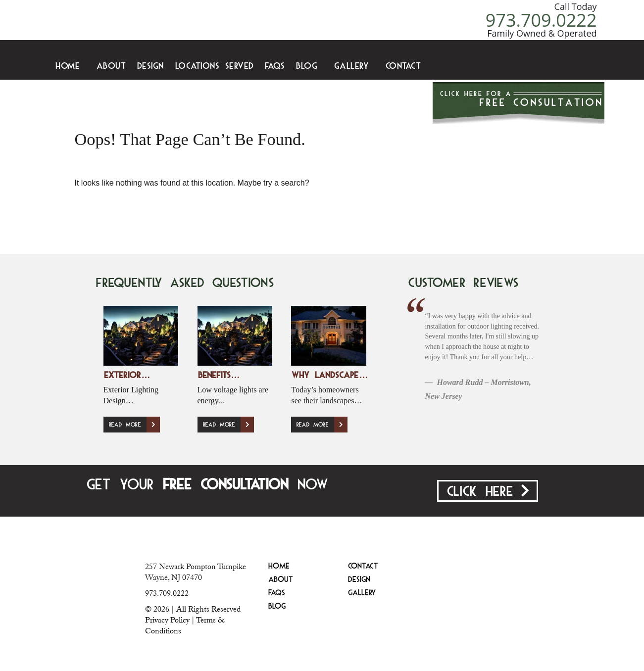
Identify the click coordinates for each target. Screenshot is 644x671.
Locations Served (215, 67)
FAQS (275, 67)
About (111, 67)
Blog (307, 67)
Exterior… (127, 376)
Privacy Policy (167, 620)
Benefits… (219, 376)
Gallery (352, 67)
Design (150, 67)
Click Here (488, 491)
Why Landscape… (329, 376)
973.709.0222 (541, 20)
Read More (134, 425)
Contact (403, 67)
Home (68, 67)
